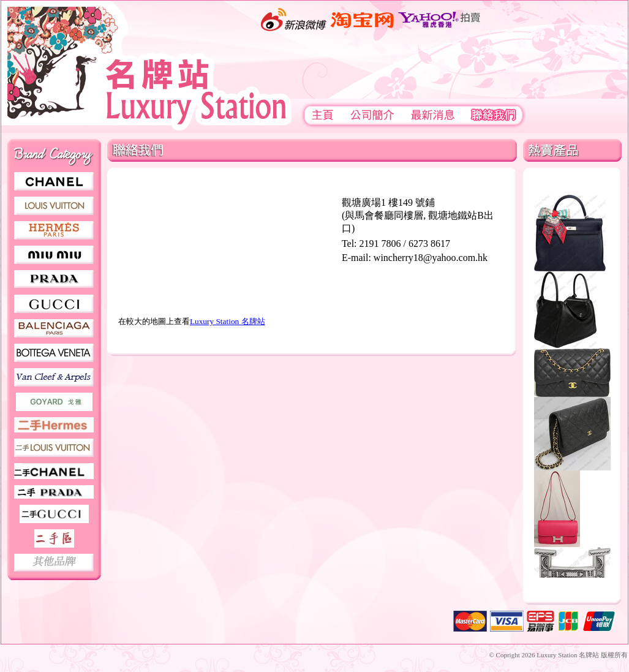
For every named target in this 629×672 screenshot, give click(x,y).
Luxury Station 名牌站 (228, 321)
